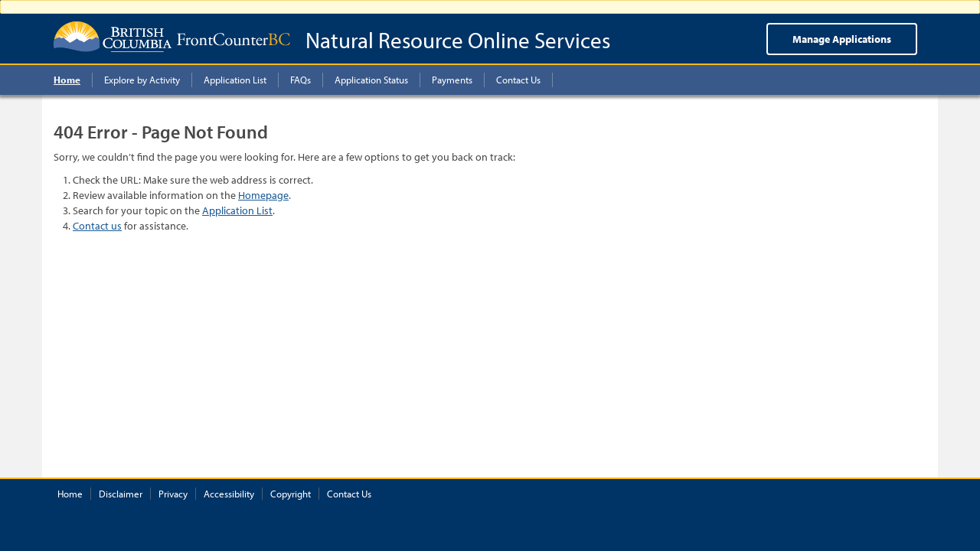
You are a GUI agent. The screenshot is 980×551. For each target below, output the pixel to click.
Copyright (291, 494)
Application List (237, 210)
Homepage (263, 195)
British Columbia (113, 37)
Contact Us (349, 494)
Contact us (97, 226)
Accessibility (229, 494)
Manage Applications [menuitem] (842, 39)
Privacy (173, 494)
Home (70, 494)
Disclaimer (121, 494)
